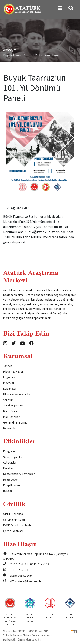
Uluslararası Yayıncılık (17, 394)
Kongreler (10, 451)
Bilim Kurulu (10, 411)
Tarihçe (8, 366)
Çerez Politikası (13, 531)
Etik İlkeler (10, 389)
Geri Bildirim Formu (15, 422)
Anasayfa (10, 50)
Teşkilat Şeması (13, 405)
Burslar (8, 491)
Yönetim (8, 400)
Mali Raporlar (11, 417)
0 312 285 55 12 (40, 564)
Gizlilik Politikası (13, 514)
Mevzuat (9, 383)
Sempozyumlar (13, 457)
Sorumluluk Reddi (14, 520)
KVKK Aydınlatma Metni (18, 525)
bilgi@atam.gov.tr (21, 576)
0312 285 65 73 (19, 570)
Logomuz (9, 377)
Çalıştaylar (10, 462)
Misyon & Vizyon (13, 372)
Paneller (8, 468)
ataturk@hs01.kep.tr (28, 581)
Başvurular (10, 428)
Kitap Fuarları (12, 485)
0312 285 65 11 (19, 564)
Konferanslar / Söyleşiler (19, 474)
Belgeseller (11, 480)
